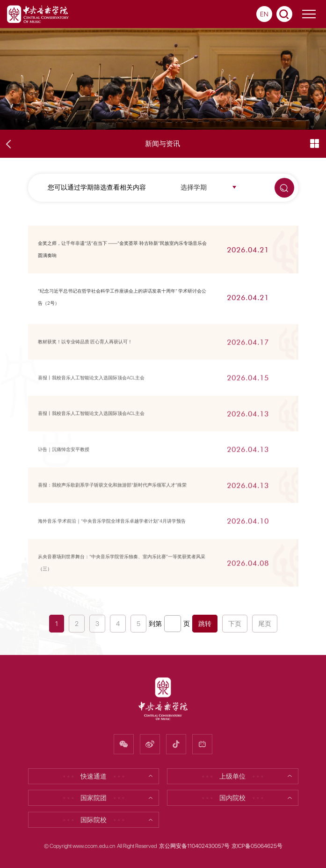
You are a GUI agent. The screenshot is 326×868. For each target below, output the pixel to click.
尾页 (265, 624)
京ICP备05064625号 (257, 846)
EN (264, 14)
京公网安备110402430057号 (194, 846)
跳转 (205, 624)
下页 (235, 624)
